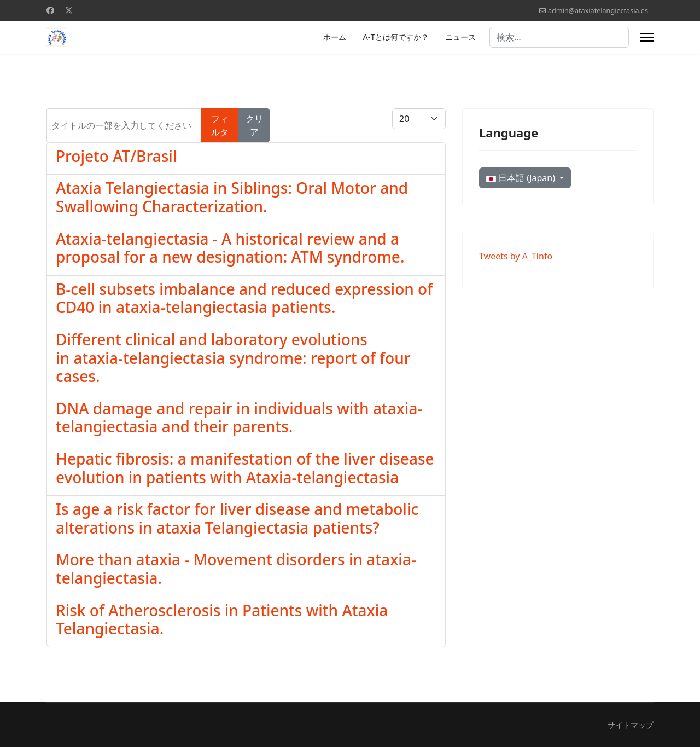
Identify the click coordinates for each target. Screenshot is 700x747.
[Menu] (647, 37)
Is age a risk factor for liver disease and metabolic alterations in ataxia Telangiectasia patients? (237, 518)
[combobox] (559, 37)
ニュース (460, 37)
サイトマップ (631, 725)
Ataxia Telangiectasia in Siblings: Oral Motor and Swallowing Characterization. (232, 197)
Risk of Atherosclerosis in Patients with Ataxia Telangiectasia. (222, 619)
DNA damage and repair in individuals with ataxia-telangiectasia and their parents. (239, 418)
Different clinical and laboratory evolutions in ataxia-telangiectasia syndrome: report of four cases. (233, 358)
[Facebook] (50, 10)
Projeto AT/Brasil (116, 156)
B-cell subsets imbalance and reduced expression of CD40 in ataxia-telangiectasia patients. (244, 298)
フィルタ (220, 125)
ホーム (335, 37)
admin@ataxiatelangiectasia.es (598, 11)
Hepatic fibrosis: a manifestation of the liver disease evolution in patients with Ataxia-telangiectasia (245, 468)
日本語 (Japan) (522, 178)
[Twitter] (69, 10)
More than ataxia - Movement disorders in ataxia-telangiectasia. (236, 569)
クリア (254, 125)
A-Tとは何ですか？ (396, 37)
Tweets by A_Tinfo (516, 256)
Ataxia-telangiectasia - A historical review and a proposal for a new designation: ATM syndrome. (230, 248)
